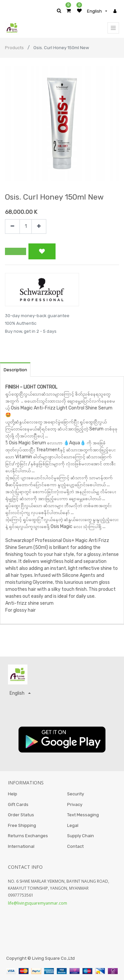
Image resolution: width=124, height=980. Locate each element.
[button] (16, 251)
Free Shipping (22, 825)
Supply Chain (81, 836)
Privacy (75, 804)
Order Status (21, 815)
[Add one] (39, 227)
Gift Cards (18, 804)
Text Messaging (83, 815)
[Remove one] (12, 227)
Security (76, 794)
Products (14, 48)
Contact (75, 846)
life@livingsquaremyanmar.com (38, 903)
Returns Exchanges (28, 836)
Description (15, 370)
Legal (73, 825)
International (21, 846)
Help (13, 794)
